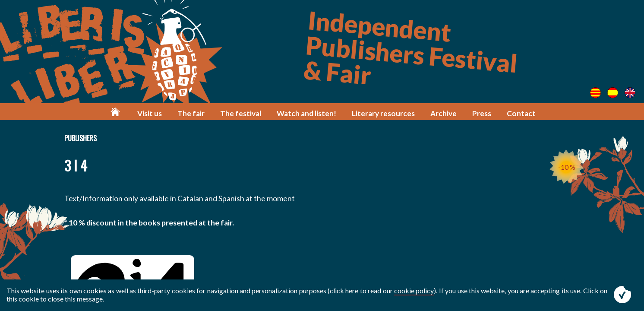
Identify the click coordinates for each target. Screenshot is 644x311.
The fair (191, 113)
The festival (241, 113)
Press (482, 113)
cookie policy (414, 290)
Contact (521, 113)
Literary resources (383, 113)
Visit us (150, 113)
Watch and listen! (306, 113)
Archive (444, 113)
